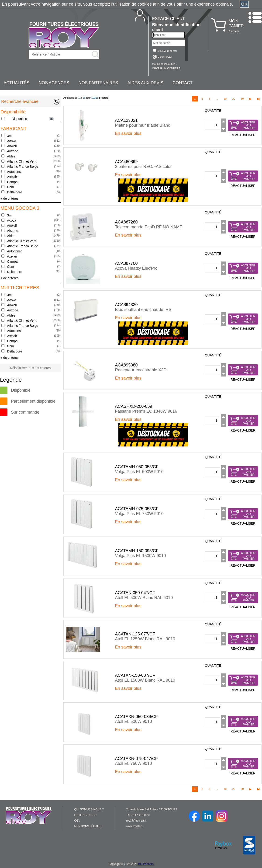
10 (225, 99)
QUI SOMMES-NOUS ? (89, 809)
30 (242, 99)
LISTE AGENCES (85, 815)
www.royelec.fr (135, 826)
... (217, 99)
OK (244, 4)
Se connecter (164, 57)
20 (234, 99)
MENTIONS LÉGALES (88, 826)
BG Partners (146, 864)
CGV (77, 821)
